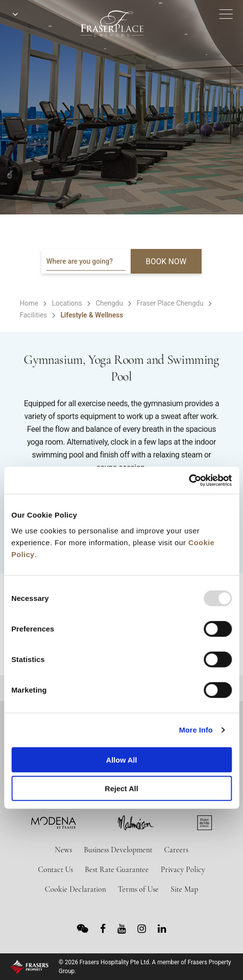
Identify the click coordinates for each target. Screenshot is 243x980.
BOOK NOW (166, 262)
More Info (196, 730)
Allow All (121, 759)
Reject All (122, 788)
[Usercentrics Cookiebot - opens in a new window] (189, 480)
